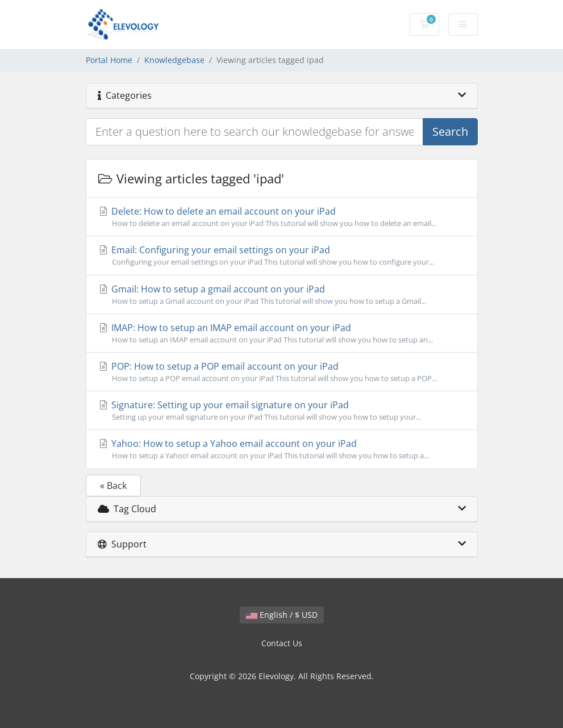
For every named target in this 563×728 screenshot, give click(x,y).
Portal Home (109, 60)
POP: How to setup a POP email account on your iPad (282, 372)
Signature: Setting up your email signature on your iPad (282, 411)
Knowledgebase (174, 60)
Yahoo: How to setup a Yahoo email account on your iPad (282, 449)
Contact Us (282, 643)
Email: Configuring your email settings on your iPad (282, 256)
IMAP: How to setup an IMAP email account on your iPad (282, 333)
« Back (113, 486)
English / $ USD (282, 615)
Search (450, 131)
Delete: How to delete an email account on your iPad (282, 217)
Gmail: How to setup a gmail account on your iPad (282, 295)
